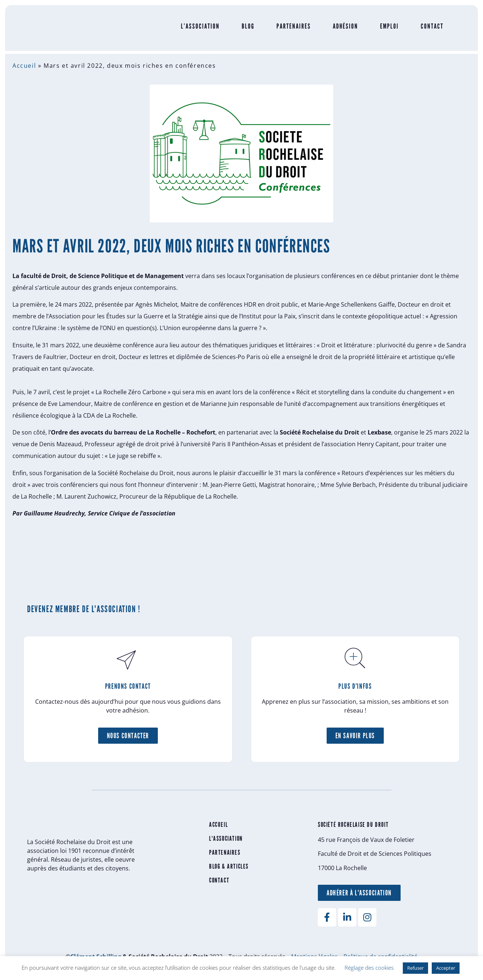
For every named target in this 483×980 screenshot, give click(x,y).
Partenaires (290, 29)
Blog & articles (230, 864)
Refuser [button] (415, 968)
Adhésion (342, 29)
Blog (244, 29)
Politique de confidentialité (380, 954)
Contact (428, 29)
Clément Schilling (96, 954)
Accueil (28, 66)
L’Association (197, 29)
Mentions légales (314, 954)
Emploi (386, 29)
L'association (227, 836)
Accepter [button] (446, 968)
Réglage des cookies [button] (369, 968)
